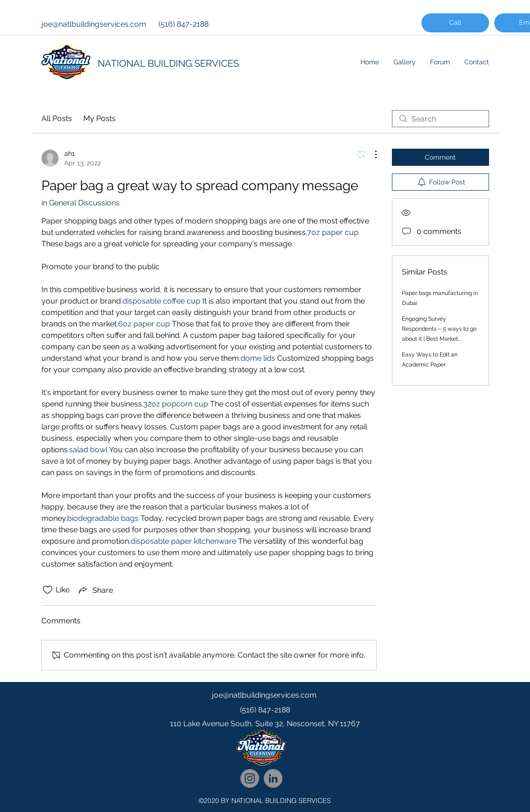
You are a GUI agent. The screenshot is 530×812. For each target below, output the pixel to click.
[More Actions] (371, 154)
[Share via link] (95, 590)
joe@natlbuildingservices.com (94, 24)
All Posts (57, 118)
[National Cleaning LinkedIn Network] (273, 778)
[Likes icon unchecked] (48, 590)
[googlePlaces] (265, 743)
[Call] (455, 23)
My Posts (100, 118)
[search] (440, 119)
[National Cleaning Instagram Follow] (250, 778)
